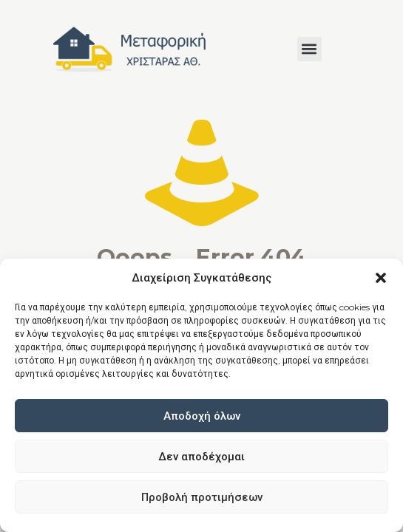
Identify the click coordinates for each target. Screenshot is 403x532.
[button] (381, 278)
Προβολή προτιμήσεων (202, 497)
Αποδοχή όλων (202, 416)
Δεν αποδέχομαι (201, 456)
